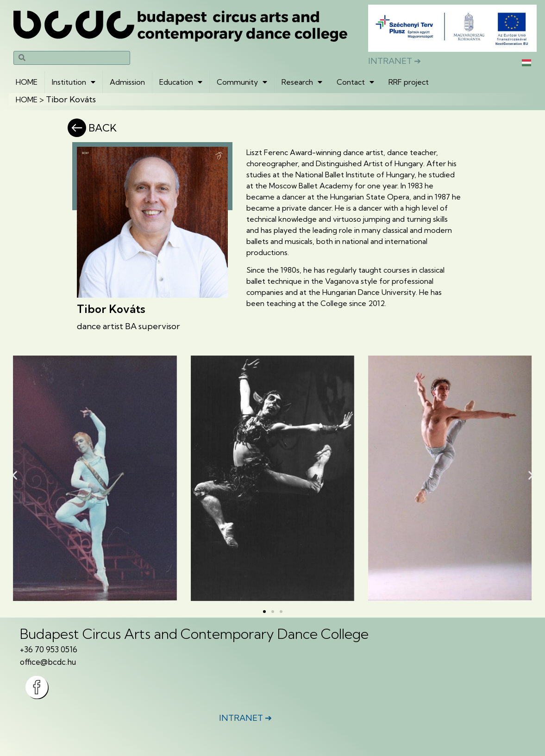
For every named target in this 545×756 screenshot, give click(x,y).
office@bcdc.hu (48, 662)
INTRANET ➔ (395, 61)
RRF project (409, 82)
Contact (355, 82)
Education (181, 82)
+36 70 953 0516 (49, 649)
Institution (74, 82)
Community (242, 82)
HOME (27, 82)
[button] (15, 475)
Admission (127, 82)
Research (302, 82)
